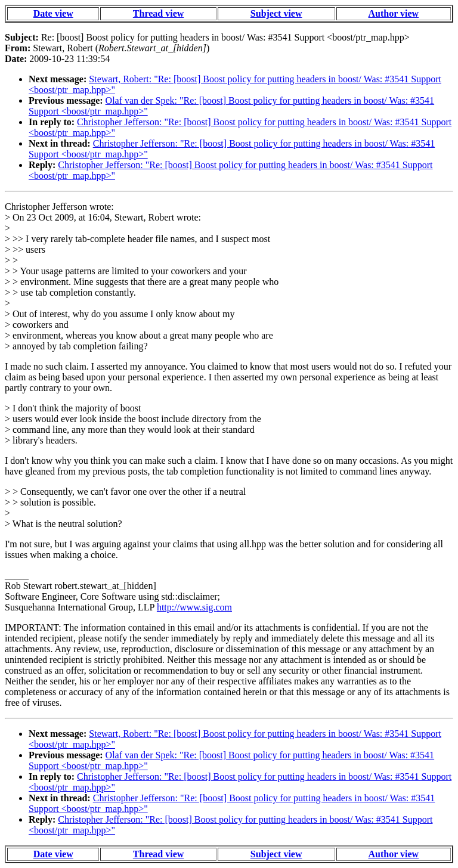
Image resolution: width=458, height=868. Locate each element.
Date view (53, 13)
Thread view (158, 13)
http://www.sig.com (194, 607)
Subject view (276, 13)
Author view (394, 13)
